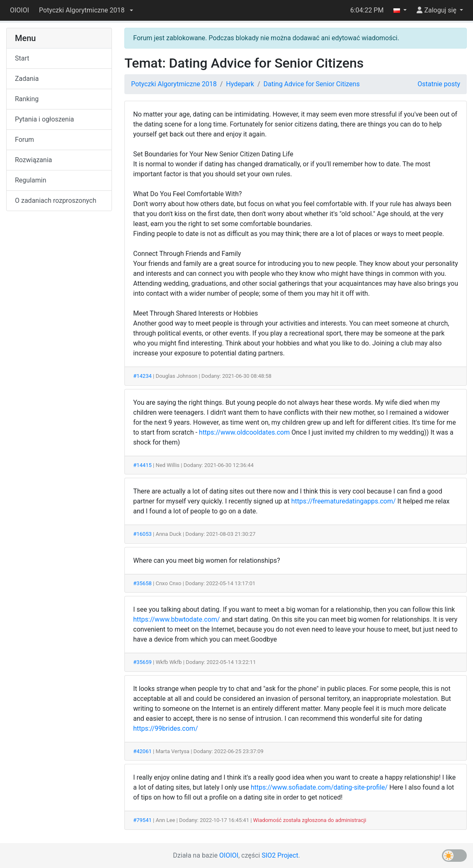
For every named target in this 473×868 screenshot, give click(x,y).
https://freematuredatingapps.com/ (343, 501)
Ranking (27, 99)
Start (22, 58)
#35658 (142, 583)
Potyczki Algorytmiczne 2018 (174, 84)
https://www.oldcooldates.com (244, 432)
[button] (86, 10)
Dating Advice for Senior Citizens (311, 84)
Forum (24, 140)
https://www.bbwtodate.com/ (176, 619)
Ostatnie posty (439, 84)
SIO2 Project (280, 855)
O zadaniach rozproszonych (56, 201)
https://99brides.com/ (165, 728)
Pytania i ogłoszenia (45, 119)
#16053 (142, 534)
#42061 (142, 751)
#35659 (142, 662)
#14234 (142, 376)
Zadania (27, 79)
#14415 (142, 465)
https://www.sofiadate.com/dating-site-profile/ (319, 787)
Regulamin (31, 180)
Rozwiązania (33, 160)
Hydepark (240, 84)
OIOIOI (19, 10)
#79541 (142, 820)
